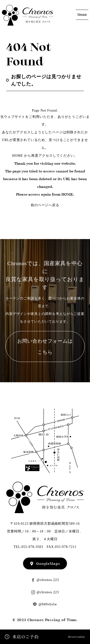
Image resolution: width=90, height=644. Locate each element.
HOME (18, 156)
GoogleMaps (48, 564)
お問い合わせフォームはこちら (45, 347)
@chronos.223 (48, 580)
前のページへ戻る (45, 205)
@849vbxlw (48, 604)
